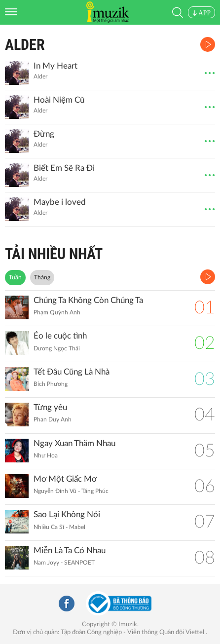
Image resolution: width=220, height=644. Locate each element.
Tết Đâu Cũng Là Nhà (72, 372)
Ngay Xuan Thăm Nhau (74, 443)
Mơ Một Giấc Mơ (65, 479)
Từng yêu (50, 407)
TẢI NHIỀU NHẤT (54, 254)
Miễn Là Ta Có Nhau (70, 550)
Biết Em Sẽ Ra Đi (64, 168)
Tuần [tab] (15, 277)
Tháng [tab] (42, 277)
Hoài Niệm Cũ (59, 100)
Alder (25, 45)
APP (202, 13)
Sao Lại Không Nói (67, 514)
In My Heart (55, 66)
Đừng (44, 134)
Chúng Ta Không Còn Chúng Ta (88, 300)
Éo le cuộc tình (60, 336)
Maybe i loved (60, 202)
